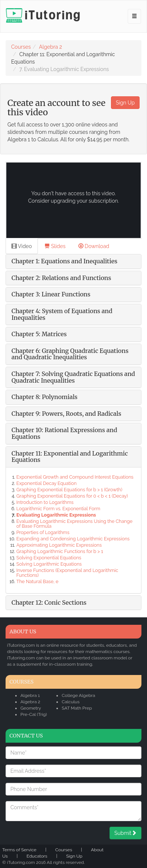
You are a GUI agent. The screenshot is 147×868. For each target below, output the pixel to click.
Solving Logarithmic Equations (49, 564)
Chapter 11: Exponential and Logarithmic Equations (70, 457)
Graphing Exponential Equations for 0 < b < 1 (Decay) (72, 496)
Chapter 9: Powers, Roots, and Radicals (66, 414)
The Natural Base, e (37, 581)
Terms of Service (19, 850)
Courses (21, 47)
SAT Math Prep (77, 708)
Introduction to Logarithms (45, 502)
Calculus (71, 702)
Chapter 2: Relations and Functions (61, 278)
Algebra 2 (50, 47)
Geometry (31, 708)
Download (94, 246)
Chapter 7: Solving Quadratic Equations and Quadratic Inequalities (73, 377)
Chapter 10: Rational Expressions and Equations (64, 433)
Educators (37, 856)
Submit (125, 833)
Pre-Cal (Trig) (34, 714)
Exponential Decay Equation (46, 483)
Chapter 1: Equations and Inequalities (64, 261)
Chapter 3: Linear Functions (51, 294)
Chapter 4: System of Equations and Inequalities (62, 314)
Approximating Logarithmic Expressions (59, 545)
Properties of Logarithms (43, 532)
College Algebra (78, 695)
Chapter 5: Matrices (39, 334)
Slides (55, 246)
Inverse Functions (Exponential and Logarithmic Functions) (67, 573)
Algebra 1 (30, 695)
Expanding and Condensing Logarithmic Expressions (73, 539)
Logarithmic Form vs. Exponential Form (58, 509)
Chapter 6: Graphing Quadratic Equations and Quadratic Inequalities (70, 354)
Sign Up (125, 103)
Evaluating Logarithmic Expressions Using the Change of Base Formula (74, 524)
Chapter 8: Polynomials (45, 397)
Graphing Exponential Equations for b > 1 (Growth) (69, 490)
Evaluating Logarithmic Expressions (56, 515)
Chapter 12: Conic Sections (49, 602)
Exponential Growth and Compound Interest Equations (75, 477)
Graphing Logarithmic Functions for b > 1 (60, 551)
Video (22, 246)
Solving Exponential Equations (49, 558)
